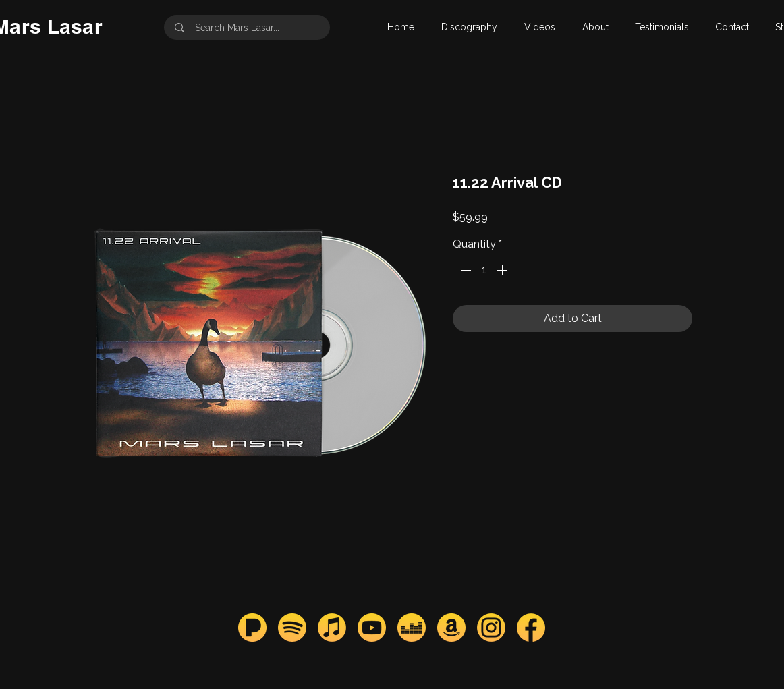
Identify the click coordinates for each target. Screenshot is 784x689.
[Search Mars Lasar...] (248, 27)
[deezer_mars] (412, 628)
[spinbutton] (484, 270)
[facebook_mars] (531, 628)
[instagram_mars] (491, 628)
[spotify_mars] (292, 628)
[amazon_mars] (451, 628)
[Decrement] (464, 270)
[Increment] (503, 270)
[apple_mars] (332, 628)
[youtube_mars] (372, 628)
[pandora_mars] (252, 628)
